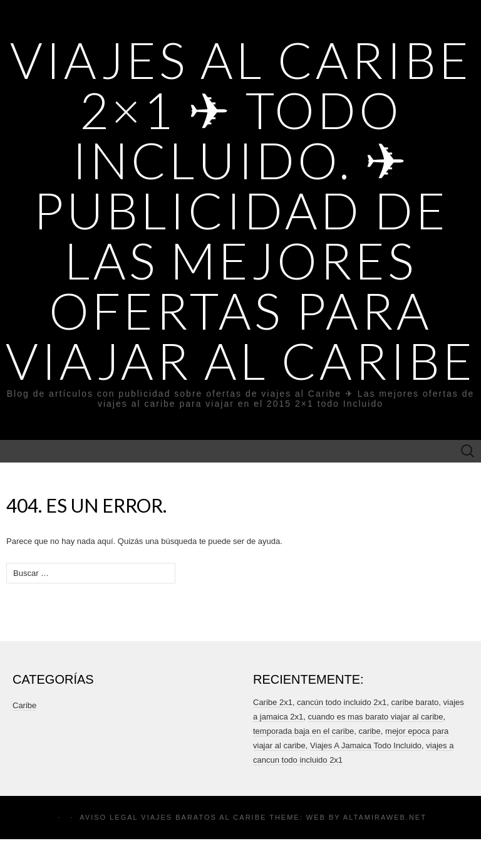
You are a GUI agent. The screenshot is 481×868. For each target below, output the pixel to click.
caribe (369, 731)
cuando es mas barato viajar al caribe (375, 717)
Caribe (24, 705)
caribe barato (415, 702)
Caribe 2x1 (273, 702)
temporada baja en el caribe (303, 731)
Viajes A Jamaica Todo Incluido (366, 745)
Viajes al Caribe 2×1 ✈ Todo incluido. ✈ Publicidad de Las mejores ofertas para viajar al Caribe (240, 210)
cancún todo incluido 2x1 (342, 702)
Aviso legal (109, 817)
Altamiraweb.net (385, 817)
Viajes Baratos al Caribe (204, 817)
